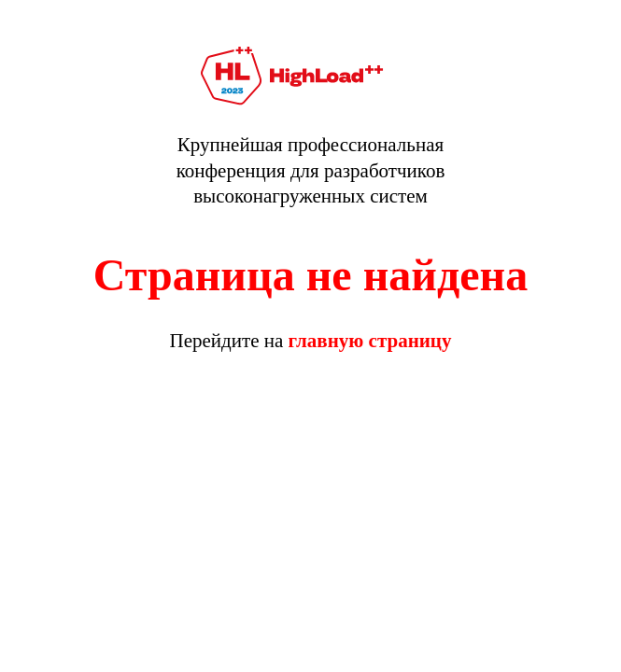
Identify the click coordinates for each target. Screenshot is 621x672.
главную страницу (370, 341)
